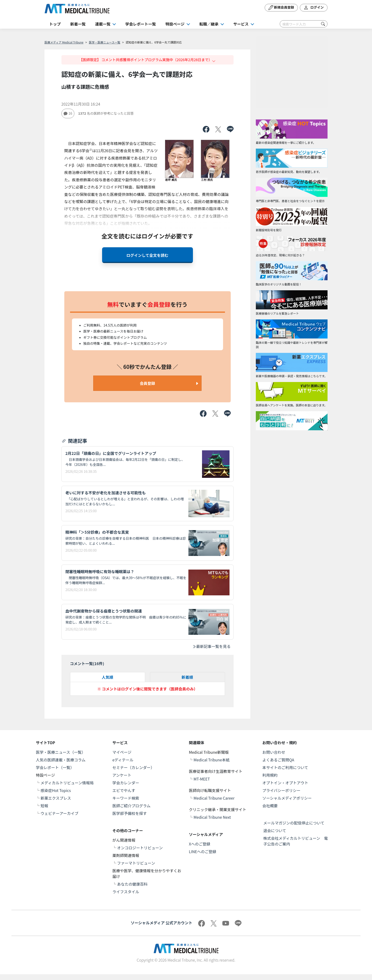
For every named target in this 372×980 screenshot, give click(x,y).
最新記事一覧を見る (211, 646)
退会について (275, 830)
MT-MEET (202, 779)
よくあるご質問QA (278, 760)
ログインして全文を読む (148, 255)
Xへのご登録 (200, 844)
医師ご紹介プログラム (131, 806)
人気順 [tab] (107, 677)
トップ (55, 24)
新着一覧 (78, 24)
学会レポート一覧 (141, 24)
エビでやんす (124, 790)
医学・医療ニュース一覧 (105, 42)
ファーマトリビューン (136, 863)
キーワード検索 (126, 798)
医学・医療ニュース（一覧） (61, 752)
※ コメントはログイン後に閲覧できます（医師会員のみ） (148, 689)
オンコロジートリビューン (140, 848)
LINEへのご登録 (202, 851)
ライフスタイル (126, 892)
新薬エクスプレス (56, 798)
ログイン (314, 8)
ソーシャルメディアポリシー (287, 798)
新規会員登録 (281, 8)
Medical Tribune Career (214, 798)
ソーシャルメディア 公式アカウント (161, 923)
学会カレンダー (126, 783)
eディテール (123, 760)
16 (68, 113)
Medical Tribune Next (212, 817)
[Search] (304, 24)
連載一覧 (103, 24)
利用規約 (270, 775)
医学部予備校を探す (130, 813)
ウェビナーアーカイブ (60, 813)
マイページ (122, 752)
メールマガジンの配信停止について (294, 823)
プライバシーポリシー (281, 790)
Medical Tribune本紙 (212, 760)
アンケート (122, 775)
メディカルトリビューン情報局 (67, 783)
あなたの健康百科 (132, 884)
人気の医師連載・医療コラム (61, 760)
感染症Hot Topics (56, 790)
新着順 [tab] (187, 677)
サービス (241, 24)
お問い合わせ (274, 752)
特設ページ (175, 24)
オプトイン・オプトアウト (285, 783)
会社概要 (270, 806)
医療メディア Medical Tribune (64, 42)
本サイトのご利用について (285, 767)
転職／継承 (209, 24)
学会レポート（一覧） (55, 767)
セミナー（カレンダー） (133, 767)
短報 (44, 806)
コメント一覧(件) (87, 663)
